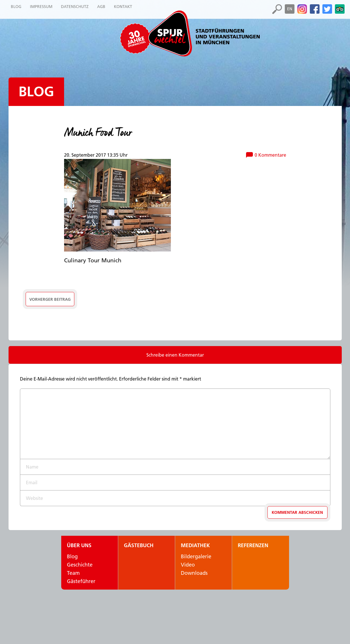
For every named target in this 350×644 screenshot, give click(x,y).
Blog (36, 92)
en (290, 9)
